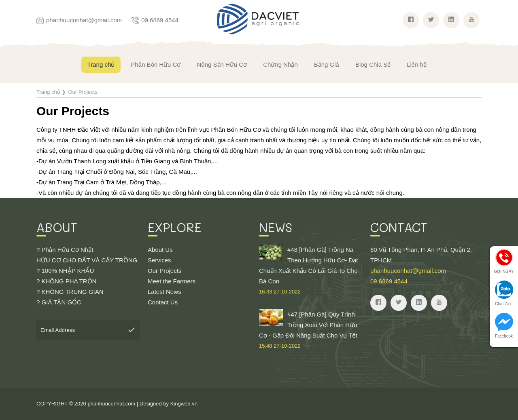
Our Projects (165, 271)
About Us (160, 250)
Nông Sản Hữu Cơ (222, 64)
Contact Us (163, 302)
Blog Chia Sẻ (373, 64)
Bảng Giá (327, 64)
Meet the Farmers (172, 281)
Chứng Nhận (280, 64)
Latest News (165, 292)
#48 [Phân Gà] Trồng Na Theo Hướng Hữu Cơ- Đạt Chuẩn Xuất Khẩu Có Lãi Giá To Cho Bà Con (311, 271)
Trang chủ (101, 64)
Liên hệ (417, 64)
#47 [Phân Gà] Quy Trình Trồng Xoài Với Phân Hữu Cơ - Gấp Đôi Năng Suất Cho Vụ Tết (311, 330)
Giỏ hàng (497, 63)
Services (159, 260)
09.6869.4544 (160, 20)
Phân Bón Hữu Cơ (156, 64)
